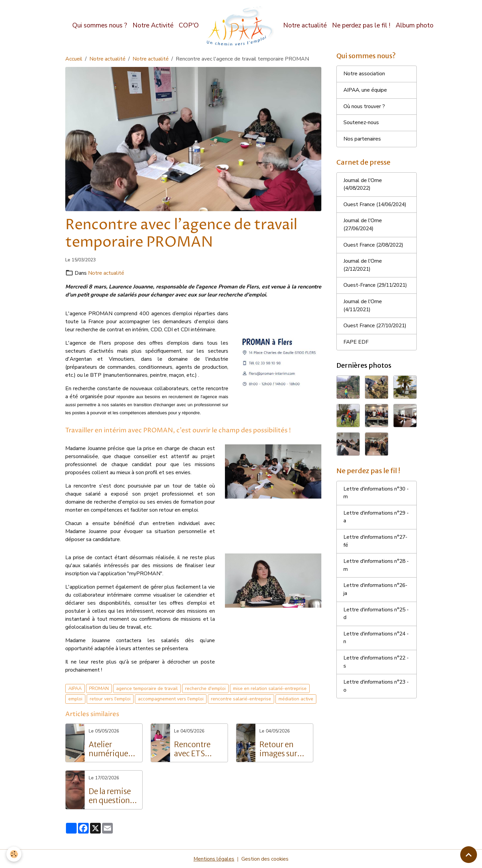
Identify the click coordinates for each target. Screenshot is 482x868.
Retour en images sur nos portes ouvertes (278, 749)
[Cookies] (14, 854)
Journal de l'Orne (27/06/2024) (363, 227)
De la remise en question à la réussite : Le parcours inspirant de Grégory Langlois (113, 796)
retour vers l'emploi (110, 699)
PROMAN (99, 688)
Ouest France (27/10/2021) (377, 337)
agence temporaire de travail (147, 688)
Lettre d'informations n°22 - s (377, 675)
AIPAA (75, 688)
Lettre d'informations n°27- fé (376, 553)
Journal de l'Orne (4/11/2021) (363, 316)
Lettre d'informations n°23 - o (377, 700)
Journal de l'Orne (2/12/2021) (363, 267)
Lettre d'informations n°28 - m (377, 578)
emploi (75, 699)
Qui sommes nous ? (100, 25)
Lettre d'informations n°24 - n (377, 651)
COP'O (189, 25)
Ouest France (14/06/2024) (377, 206)
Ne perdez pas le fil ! (361, 25)
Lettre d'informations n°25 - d (377, 626)
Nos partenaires (362, 140)
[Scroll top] (469, 855)
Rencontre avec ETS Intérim (192, 749)
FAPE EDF (356, 353)
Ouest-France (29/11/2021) (360, 292)
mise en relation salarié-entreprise (270, 688)
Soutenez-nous (361, 123)
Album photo (415, 25)
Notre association (364, 74)
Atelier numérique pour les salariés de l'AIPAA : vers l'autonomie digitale (111, 749)
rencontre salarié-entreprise (241, 699)
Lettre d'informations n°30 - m (377, 504)
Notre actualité (305, 25)
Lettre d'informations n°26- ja (376, 602)
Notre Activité (153, 25)
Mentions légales (214, 859)
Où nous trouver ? (364, 107)
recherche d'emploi (205, 688)
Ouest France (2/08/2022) (375, 247)
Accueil (74, 59)
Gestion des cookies (265, 859)
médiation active (296, 699)
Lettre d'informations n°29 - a (377, 529)
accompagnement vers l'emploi (171, 699)
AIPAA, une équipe (366, 91)
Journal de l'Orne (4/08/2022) (363, 186)
